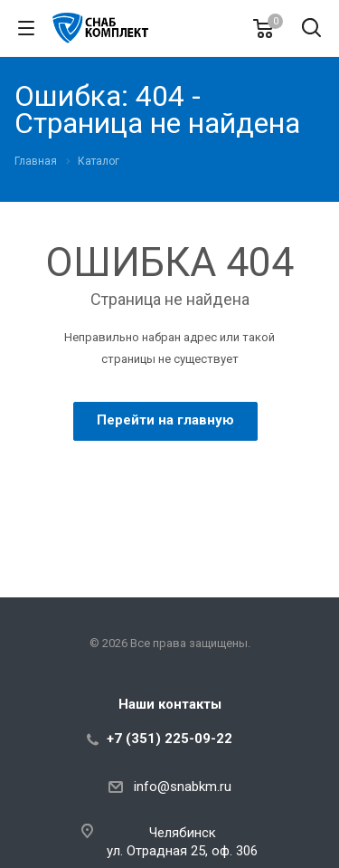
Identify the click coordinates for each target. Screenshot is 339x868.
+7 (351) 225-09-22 (169, 739)
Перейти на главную (165, 420)
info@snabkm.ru (183, 787)
